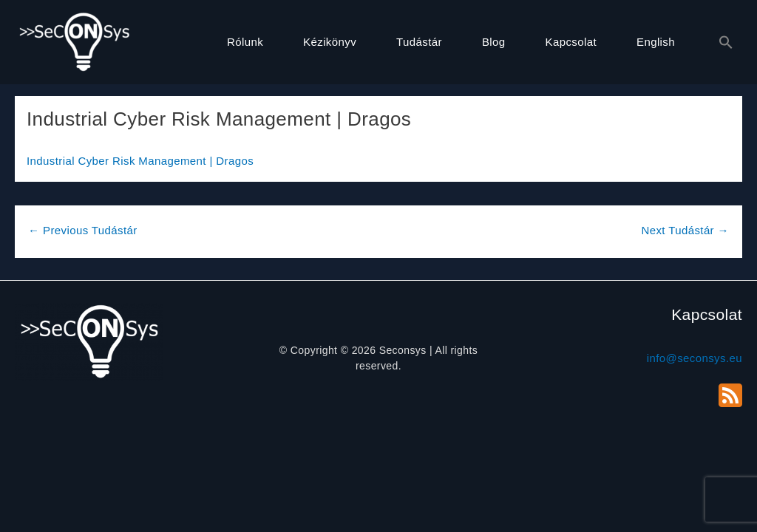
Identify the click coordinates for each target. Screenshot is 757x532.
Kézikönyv (330, 42)
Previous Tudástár (83, 230)
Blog (494, 42)
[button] (719, 43)
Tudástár (419, 42)
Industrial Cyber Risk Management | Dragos (140, 161)
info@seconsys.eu (695, 358)
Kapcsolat (571, 42)
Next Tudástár (685, 230)
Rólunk (245, 42)
